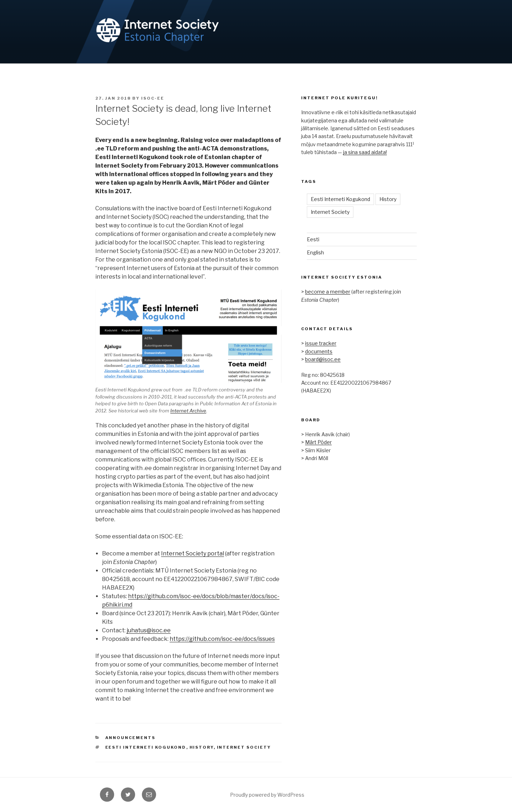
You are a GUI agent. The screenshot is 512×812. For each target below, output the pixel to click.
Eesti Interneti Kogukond (146, 747)
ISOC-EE (153, 98)
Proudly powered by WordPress (267, 795)
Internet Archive (188, 411)
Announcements (130, 738)
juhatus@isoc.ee (149, 630)
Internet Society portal (193, 553)
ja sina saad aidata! (365, 152)
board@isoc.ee (323, 359)
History (202, 747)
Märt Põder (318, 442)
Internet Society (244, 747)
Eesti (313, 239)
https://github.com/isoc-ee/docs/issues (222, 639)
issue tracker (321, 343)
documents (319, 351)
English (315, 252)
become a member (328, 292)
